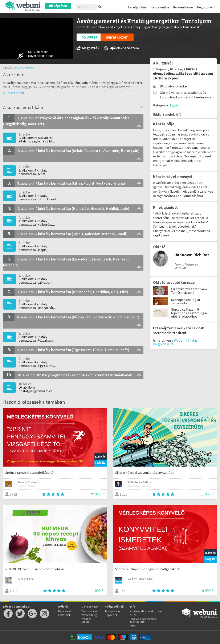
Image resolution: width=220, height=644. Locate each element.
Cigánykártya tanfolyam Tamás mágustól (189, 291)
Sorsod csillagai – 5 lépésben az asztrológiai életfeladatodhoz (189, 313)
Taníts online (160, 7)
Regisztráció (206, 7)
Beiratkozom (117, 37)
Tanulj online (137, 7)
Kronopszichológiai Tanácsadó (185, 301)
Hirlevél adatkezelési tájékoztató (143, 620)
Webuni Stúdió (86, 620)
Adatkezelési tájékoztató (146, 611)
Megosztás (88, 48)
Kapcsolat (65, 611)
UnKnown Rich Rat (24, 67)
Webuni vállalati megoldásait (176, 342)
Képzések (58, 6)
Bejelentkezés (183, 7)
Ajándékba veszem (122, 48)
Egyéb (175, 105)
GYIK (133, 625)
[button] (14, 93)
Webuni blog (89, 615)
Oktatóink (64, 615)
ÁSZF (133, 615)
